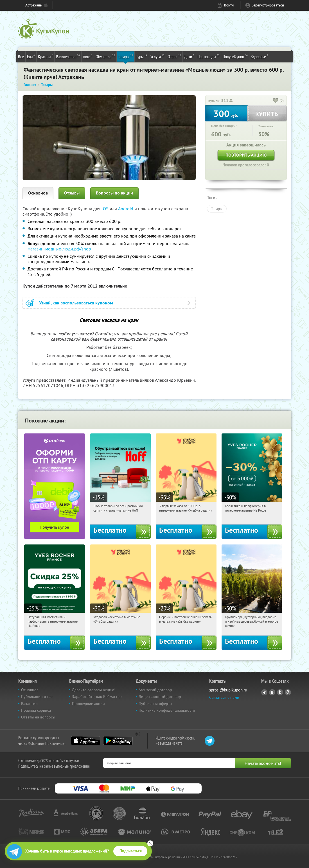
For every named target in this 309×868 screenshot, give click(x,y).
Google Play (118, 741)
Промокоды (208, 56)
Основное (38, 193)
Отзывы (72, 193)
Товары (126, 56)
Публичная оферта (155, 704)
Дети (189, 56)
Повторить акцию (246, 155)
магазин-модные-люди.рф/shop (59, 249)
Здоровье (260, 56)
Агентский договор (155, 690)
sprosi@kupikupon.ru (228, 690)
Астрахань (33, 5)
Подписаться (131, 851)
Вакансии (29, 704)
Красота (45, 56)
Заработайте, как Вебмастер (97, 697)
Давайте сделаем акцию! (94, 690)
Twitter (280, 692)
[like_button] (276, 101)
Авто (88, 56)
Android (126, 209)
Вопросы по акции (114, 193)
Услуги (157, 56)
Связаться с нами (224, 697)
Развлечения (68, 56)
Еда (31, 56)
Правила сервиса (36, 710)
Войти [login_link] (229, 5)
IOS (106, 209)
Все (21, 56)
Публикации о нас (37, 697)
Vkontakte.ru (272, 692)
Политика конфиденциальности (167, 710)
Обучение (105, 56)
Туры (142, 56)
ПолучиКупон (235, 56)
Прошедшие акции (88, 704)
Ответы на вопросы (38, 717)
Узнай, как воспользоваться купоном (76, 303)
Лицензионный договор (160, 697)
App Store (86, 741)
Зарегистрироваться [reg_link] (268, 5)
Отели (174, 56)
